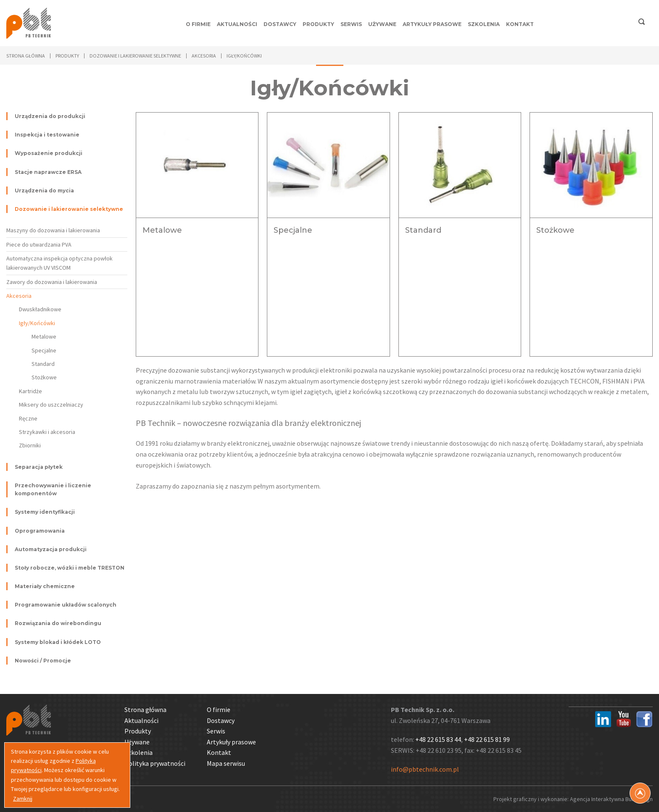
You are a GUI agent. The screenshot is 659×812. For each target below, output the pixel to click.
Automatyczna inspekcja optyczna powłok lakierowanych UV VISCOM (59, 263)
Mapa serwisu (226, 763)
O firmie (198, 24)
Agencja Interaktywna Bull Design (611, 799)
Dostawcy (280, 24)
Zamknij (23, 799)
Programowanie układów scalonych (66, 605)
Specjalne (44, 350)
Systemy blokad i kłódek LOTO (58, 642)
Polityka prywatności (155, 763)
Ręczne (28, 418)
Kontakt (520, 24)
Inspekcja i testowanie (47, 135)
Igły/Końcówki (37, 323)
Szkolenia (484, 24)
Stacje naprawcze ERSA (48, 172)
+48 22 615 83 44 (438, 739)
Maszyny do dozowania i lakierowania (53, 230)
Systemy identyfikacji (45, 512)
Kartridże (30, 391)
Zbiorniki (30, 445)
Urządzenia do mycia (44, 191)
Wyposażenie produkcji (49, 153)
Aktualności (237, 24)
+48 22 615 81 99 (487, 739)
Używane (382, 24)
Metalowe (44, 336)
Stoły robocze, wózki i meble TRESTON (70, 568)
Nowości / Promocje (43, 661)
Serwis (351, 24)
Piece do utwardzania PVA (39, 244)
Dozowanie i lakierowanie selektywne (69, 209)
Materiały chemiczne (45, 586)
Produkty (318, 24)
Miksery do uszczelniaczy (51, 405)
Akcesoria (19, 296)
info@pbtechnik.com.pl (425, 769)
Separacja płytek (39, 467)
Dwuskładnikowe (40, 309)
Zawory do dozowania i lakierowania (52, 282)
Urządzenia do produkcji (50, 116)
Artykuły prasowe (432, 24)
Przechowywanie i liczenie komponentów (53, 489)
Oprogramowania (40, 531)
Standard (43, 364)
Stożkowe (44, 377)
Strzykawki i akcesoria (47, 432)
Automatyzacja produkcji (51, 549)
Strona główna (26, 56)
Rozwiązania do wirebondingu (58, 623)
